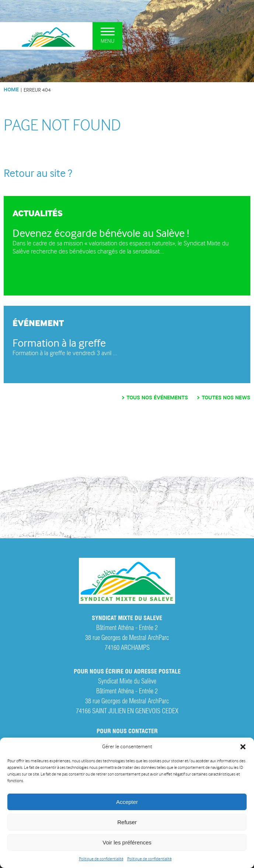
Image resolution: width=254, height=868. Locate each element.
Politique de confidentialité (101, 859)
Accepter (127, 802)
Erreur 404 (37, 90)
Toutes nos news (226, 398)
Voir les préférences (127, 842)
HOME (11, 90)
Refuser (127, 822)
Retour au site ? (38, 173)
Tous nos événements (157, 398)
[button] (243, 747)
